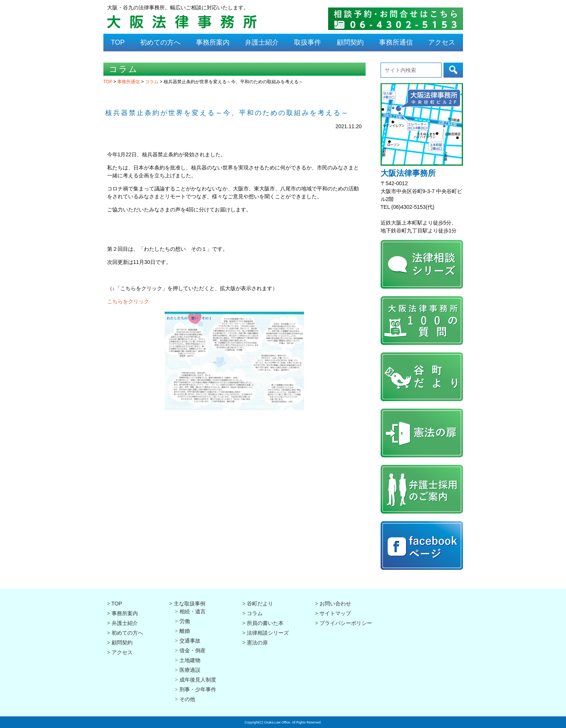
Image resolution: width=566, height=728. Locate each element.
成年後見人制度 (198, 680)
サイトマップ (335, 613)
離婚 (185, 631)
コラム (152, 82)
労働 (185, 621)
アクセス (442, 42)
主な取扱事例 (190, 604)
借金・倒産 (193, 650)
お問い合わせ (335, 604)
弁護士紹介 (262, 42)
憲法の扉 (257, 643)
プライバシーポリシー (346, 623)
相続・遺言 (193, 611)
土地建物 (190, 660)
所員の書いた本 (265, 623)
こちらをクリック (128, 301)
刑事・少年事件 (198, 689)
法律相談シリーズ (268, 633)
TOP (118, 42)
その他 (187, 699)
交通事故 (190, 641)
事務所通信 (396, 42)
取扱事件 (308, 42)
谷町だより (260, 604)
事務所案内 (213, 42)
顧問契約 (350, 42)
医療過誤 (190, 670)
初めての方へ (160, 42)
